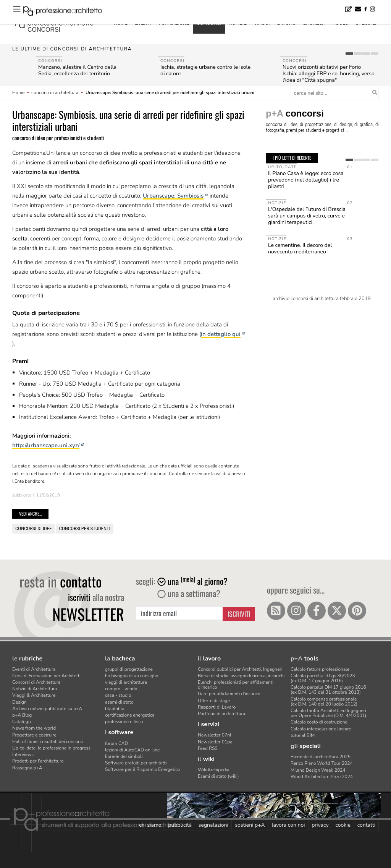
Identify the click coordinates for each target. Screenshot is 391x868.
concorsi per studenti (85, 528)
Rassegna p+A (27, 768)
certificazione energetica (130, 715)
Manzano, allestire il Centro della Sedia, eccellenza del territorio (77, 70)
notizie (238, 23)
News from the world (34, 728)
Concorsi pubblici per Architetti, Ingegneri (240, 669)
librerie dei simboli (124, 756)
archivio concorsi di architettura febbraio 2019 (322, 299)
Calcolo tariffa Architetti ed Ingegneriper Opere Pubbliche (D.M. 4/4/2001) (328, 713)
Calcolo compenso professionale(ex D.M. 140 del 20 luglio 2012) (324, 702)
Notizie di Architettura (35, 689)
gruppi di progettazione (129, 669)
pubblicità (180, 825)
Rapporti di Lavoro (217, 707)
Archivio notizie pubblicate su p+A (47, 709)
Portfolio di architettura (221, 714)
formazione (174, 23)
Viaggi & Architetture (34, 695)
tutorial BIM (303, 735)
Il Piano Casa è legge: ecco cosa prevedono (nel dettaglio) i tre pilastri (306, 180)
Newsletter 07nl (215, 735)
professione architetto (54, 23)
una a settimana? (189, 593)
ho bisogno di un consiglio (132, 676)
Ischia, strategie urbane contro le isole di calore (205, 70)
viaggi (262, 23)
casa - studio (118, 695)
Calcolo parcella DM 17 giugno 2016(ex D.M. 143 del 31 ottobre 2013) (328, 690)
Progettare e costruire (34, 735)
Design (19, 702)
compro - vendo (121, 689)
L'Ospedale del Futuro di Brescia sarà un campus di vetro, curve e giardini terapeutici (307, 216)
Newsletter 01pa (215, 742)
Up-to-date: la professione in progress (51, 748)
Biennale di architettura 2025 (321, 757)
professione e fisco (124, 722)
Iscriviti (239, 614)
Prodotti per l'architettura (38, 761)
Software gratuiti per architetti (136, 763)
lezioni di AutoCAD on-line (132, 750)
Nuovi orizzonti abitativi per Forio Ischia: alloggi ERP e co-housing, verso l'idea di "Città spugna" (329, 74)
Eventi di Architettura (34, 669)
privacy (320, 825)
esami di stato (119, 702)
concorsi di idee (34, 528)
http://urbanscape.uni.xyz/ (46, 445)
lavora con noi (288, 825)
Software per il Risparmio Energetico (142, 769)
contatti (366, 825)
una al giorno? (192, 581)
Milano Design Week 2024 (318, 770)
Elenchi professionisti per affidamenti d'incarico (236, 685)
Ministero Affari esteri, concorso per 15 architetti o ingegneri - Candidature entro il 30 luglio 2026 (128, 5)
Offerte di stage (214, 701)
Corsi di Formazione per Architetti (46, 676)
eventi (143, 23)
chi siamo (150, 825)
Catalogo (22, 722)
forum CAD (116, 743)
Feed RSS (208, 748)
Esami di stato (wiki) (218, 776)
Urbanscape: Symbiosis (173, 196)
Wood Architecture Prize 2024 (322, 777)
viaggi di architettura (126, 682)
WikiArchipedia (214, 770)
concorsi (44, 30)
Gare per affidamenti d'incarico (229, 694)
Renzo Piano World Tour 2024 (322, 763)
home (121, 23)
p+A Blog (22, 715)
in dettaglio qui (221, 334)
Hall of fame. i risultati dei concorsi (48, 741)
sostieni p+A (250, 825)
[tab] (349, 54)
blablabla (115, 709)
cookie (343, 825)
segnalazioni (213, 825)
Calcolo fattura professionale (320, 669)
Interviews (23, 754)
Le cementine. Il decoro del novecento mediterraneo (300, 248)
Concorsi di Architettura (36, 682)
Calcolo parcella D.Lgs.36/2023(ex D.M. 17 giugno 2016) (323, 678)
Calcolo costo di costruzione (319, 722)
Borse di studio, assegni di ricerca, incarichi (241, 676)
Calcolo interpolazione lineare (321, 729)
